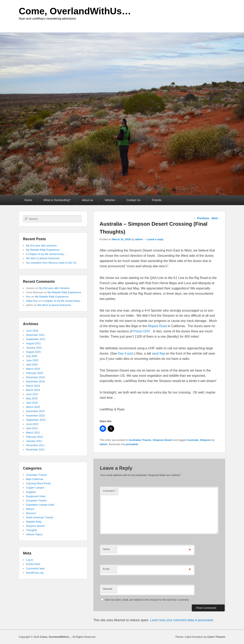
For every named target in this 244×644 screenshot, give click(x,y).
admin (139, 239)
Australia (193, 440)
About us (87, 200)
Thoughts (31, 530)
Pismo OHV (142, 331)
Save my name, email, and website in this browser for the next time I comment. (147, 600)
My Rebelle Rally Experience (43, 250)
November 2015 (35, 416)
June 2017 (32, 394)
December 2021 (35, 335)
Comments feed (35, 568)
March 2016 (33, 407)
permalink (132, 444)
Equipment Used (36, 496)
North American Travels (40, 517)
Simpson (205, 440)
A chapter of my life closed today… (46, 254)
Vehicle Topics (34, 534)
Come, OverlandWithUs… (75, 11)
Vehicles (110, 200)
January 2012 (34, 441)
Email (106, 569)
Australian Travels (140, 440)
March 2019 (33, 386)
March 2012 (33, 433)
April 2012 (32, 428)
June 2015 (32, 424)
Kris (28, 297)
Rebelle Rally (34, 522)
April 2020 (32, 365)
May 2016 (32, 398)
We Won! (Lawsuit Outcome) (43, 258)
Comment (109, 491)
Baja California (35, 479)
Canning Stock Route (38, 483)
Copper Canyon (35, 488)
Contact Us (134, 200)
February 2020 (35, 373)
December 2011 (35, 445)
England (31, 492)
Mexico (30, 509)
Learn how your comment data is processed (181, 620)
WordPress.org (35, 573)
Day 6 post (126, 353)
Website (108, 589)
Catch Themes (216, 637)
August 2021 (33, 343)
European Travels (36, 500)
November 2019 (35, 381)
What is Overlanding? (57, 200)
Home (28, 200)
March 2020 (33, 369)
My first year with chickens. (42, 246)
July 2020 (32, 356)
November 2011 (35, 449)
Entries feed (33, 564)
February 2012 (35, 437)
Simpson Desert (163, 440)
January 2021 (34, 348)
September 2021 (36, 339)
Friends (157, 200)
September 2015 (36, 420)
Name (106, 549)
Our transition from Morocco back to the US (51, 263)
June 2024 (32, 331)
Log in (30, 560)
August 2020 (33, 352)
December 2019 (35, 377)
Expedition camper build (40, 505)
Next (216, 218)
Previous (201, 218)
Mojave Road (157, 326)
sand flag (158, 353)
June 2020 (32, 360)
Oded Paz (32, 301)
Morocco (31, 513)
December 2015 (35, 411)
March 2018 (33, 390)
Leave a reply (155, 239)
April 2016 (32, 403)
